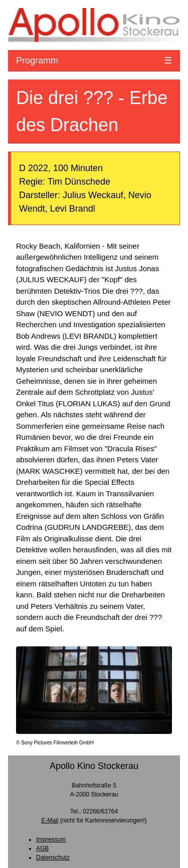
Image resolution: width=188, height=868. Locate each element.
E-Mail (50, 820)
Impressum (51, 839)
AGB (42, 848)
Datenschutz (53, 857)
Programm (37, 61)
